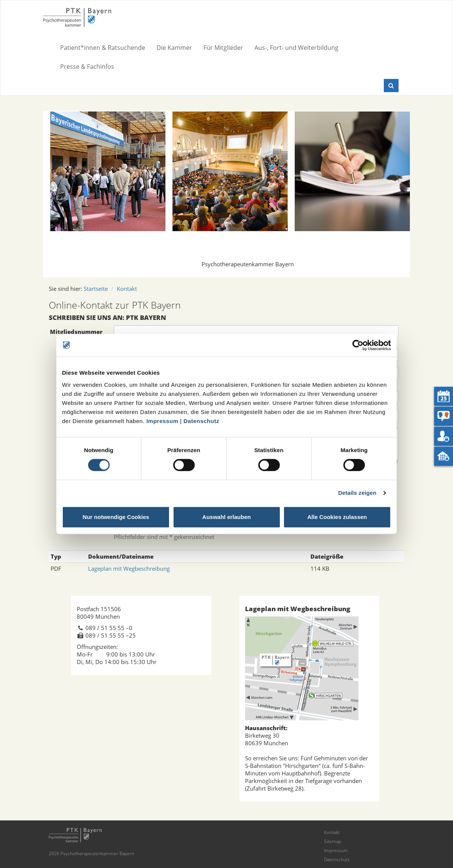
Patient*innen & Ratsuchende (103, 48)
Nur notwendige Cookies (116, 517)
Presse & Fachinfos (87, 66)
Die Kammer (174, 48)
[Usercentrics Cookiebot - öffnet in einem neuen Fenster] (358, 345)
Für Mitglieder (223, 48)
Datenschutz (201, 421)
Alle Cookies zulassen (337, 517)
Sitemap (333, 841)
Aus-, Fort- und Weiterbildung (296, 48)
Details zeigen (357, 493)
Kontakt (127, 289)
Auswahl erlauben (226, 517)
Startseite (96, 289)
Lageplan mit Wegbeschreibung (129, 568)
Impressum (162, 421)
